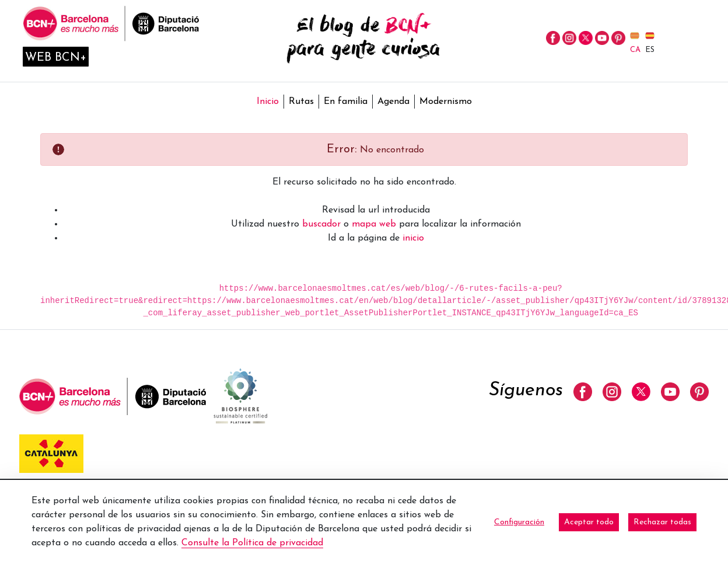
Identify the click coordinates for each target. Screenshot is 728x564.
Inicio (268, 102)
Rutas (301, 102)
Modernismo (446, 102)
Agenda (393, 102)
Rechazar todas (662, 522)
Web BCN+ (56, 58)
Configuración (519, 522)
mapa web (374, 224)
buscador (321, 224)
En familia (346, 102)
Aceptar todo (589, 522)
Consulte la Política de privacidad (252, 543)
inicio (413, 238)
